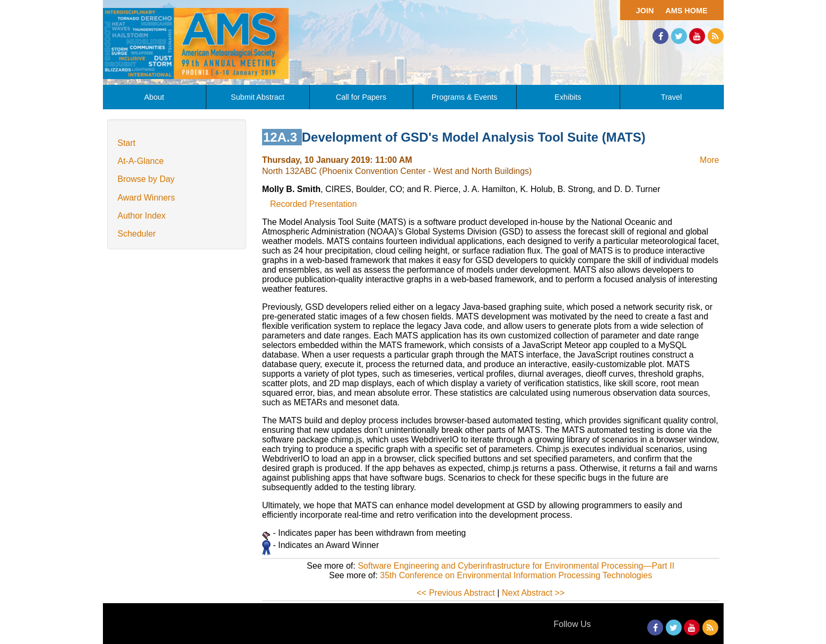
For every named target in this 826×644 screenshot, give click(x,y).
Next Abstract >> (533, 593)
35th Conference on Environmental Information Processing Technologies (516, 575)
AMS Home (686, 11)
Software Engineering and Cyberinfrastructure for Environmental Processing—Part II (516, 566)
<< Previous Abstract (456, 593)
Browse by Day (146, 179)
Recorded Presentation (314, 204)
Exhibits (568, 97)
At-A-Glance (141, 161)
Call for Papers (361, 97)
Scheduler (137, 234)
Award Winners (146, 198)
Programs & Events (465, 97)
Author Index (142, 216)
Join (645, 11)
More (709, 160)
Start (127, 143)
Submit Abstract (258, 97)
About (154, 97)
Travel (671, 97)
